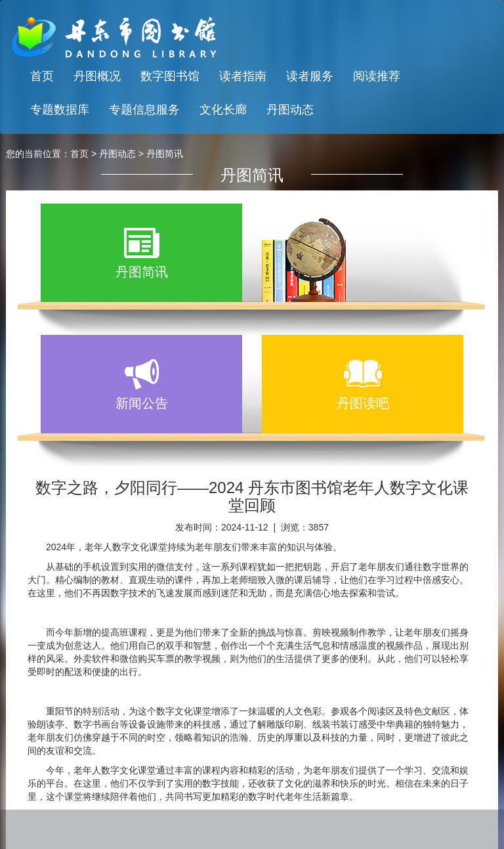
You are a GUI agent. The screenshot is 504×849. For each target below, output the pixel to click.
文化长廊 (223, 110)
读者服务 (310, 76)
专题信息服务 (144, 110)
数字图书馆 (170, 76)
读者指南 (243, 76)
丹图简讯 (165, 154)
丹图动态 (290, 110)
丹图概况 (97, 76)
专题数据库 (60, 110)
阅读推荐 (377, 76)
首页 (42, 76)
